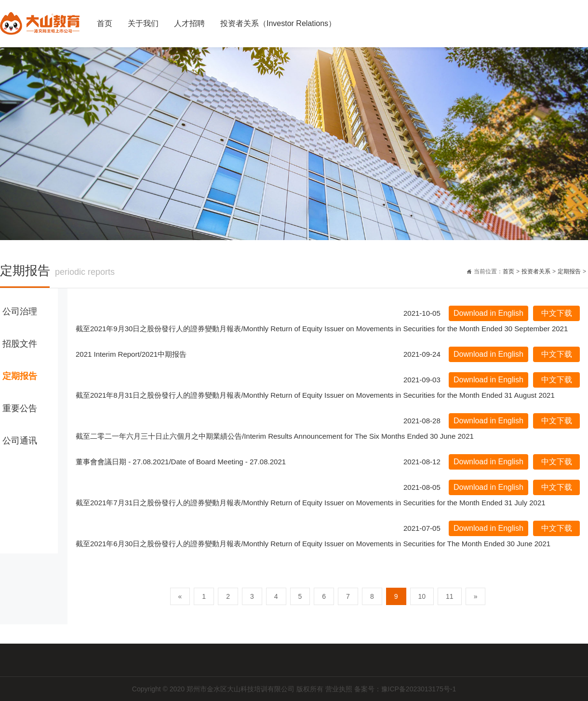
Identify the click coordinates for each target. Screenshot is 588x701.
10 (422, 596)
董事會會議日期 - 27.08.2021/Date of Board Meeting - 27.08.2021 (181, 462)
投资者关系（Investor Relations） (278, 23)
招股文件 (20, 344)
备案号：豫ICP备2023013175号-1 (405, 689)
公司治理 (20, 311)
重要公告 (20, 408)
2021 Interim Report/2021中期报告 (131, 354)
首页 (105, 23)
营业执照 (340, 689)
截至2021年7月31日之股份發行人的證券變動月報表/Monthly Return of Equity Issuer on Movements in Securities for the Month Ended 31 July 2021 (311, 503)
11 (450, 596)
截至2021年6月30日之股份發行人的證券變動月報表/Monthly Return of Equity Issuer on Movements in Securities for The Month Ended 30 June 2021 (313, 544)
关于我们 (143, 23)
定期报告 (569, 271)
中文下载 (557, 313)
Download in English (488, 313)
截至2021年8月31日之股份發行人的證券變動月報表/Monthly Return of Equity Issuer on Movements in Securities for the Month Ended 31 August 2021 (315, 395)
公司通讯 (20, 441)
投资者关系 (536, 271)
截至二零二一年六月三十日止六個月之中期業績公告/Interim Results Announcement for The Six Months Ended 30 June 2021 (275, 436)
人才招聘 (189, 23)
